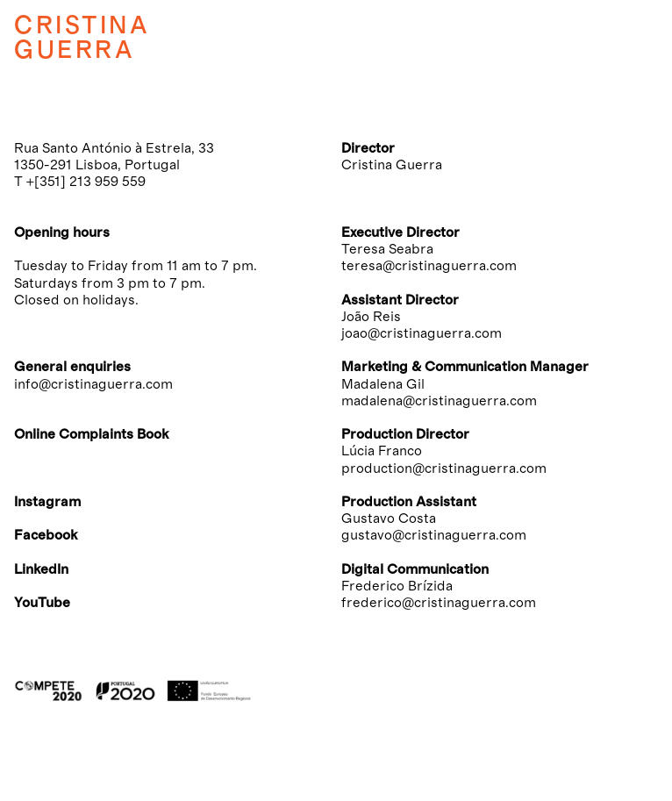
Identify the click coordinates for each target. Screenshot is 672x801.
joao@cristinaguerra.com (422, 333)
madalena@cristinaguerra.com (439, 401)
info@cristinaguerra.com (93, 384)
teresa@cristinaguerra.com (429, 266)
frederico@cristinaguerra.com (439, 603)
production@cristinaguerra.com (444, 468)
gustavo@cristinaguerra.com (434, 535)
